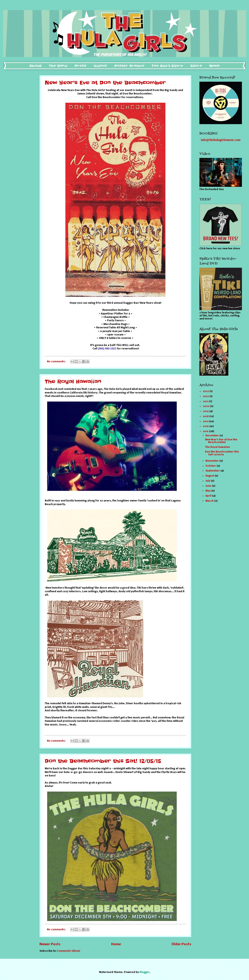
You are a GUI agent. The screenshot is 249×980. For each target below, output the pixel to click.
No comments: (56, 362)
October (211, 466)
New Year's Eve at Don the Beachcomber (105, 83)
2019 (206, 411)
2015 (206, 431)
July (208, 481)
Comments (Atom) (69, 951)
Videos (100, 66)
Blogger (144, 972)
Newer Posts (50, 944)
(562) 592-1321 (108, 348)
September (213, 471)
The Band (58, 66)
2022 (206, 396)
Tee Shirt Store (167, 66)
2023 (206, 391)
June (209, 486)
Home (116, 944)
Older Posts (181, 944)
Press (80, 66)
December (212, 436)
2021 (206, 402)
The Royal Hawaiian (73, 382)
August (210, 476)
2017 (206, 422)
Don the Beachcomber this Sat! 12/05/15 (103, 761)
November (212, 461)
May (208, 491)
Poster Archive (129, 66)
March (210, 501)
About (35, 66)
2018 (206, 417)
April (209, 496)
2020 (206, 406)
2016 (206, 426)
